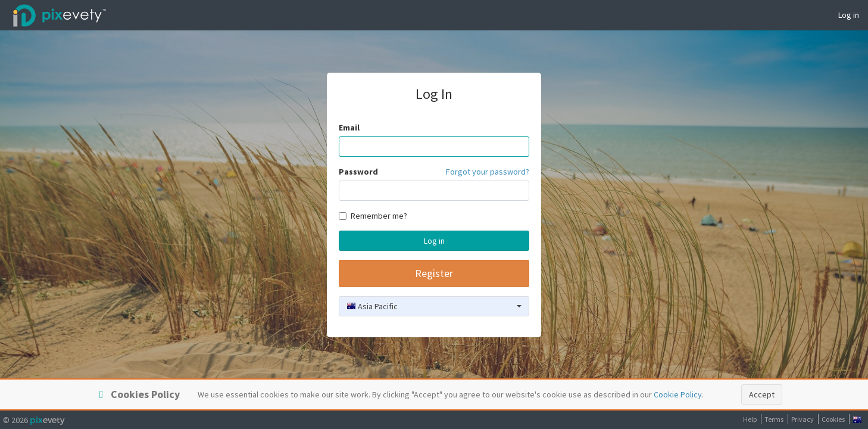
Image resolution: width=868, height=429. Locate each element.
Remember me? (373, 216)
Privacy (803, 419)
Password (358, 172)
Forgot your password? (488, 172)
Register (434, 273)
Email (349, 128)
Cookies (833, 419)
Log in (849, 15)
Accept (762, 394)
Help (750, 419)
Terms (774, 419)
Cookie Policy (678, 394)
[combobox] (434, 306)
